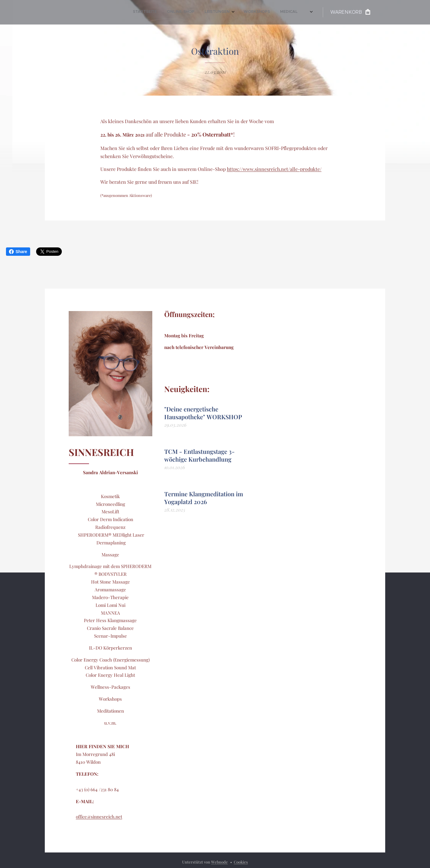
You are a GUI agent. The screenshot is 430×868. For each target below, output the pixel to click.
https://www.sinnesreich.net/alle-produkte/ (274, 169)
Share (18, 252)
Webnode (219, 862)
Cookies (241, 862)
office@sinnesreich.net (99, 817)
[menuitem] (176, 12)
